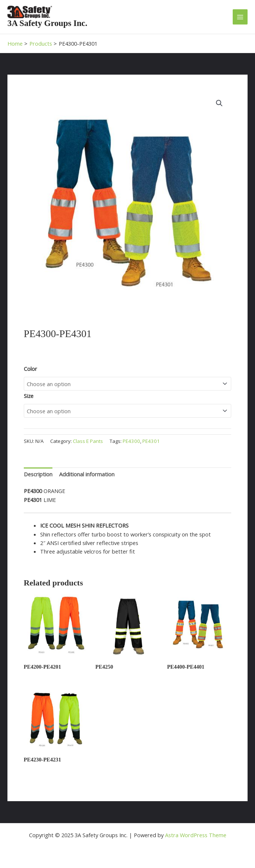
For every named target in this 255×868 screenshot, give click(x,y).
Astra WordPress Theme (196, 835)
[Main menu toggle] (240, 17)
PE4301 (151, 441)
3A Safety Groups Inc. (47, 23)
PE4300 (131, 441)
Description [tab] (38, 474)
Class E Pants (88, 441)
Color (30, 369)
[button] (219, 103)
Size (29, 396)
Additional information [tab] (87, 474)
